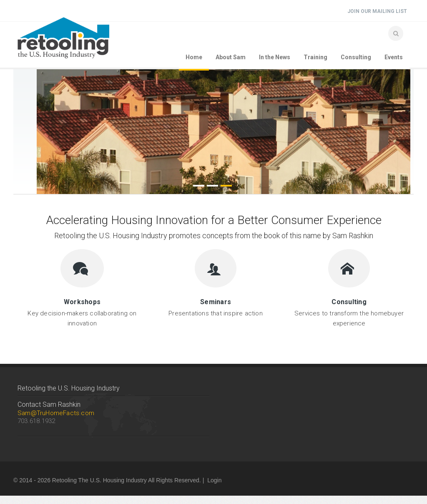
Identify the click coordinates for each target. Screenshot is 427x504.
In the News (275, 57)
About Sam (231, 57)
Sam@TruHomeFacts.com (56, 413)
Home (194, 57)
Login (214, 480)
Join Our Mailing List (377, 11)
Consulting (356, 57)
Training (315, 57)
